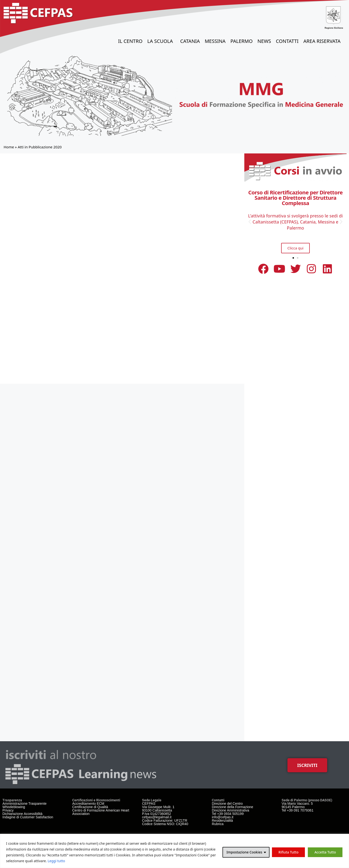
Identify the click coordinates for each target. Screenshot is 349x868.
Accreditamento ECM (88, 804)
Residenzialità (222, 820)
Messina (215, 41)
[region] (174, 851)
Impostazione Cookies (244, 852)
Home (9, 147)
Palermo (242, 41)
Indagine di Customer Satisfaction (28, 817)
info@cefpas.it (223, 817)
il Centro (130, 41)
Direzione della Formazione (232, 807)
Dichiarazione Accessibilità (22, 814)
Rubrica (218, 824)
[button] (250, 221)
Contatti (287, 41)
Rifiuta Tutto (288, 852)
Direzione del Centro (227, 804)
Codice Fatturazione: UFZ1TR (165, 820)
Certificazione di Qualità (90, 807)
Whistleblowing (14, 807)
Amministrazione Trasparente (24, 804)
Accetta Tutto (325, 852)
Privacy (8, 810)
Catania (190, 41)
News (264, 41)
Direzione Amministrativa (230, 810)
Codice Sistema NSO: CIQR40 (165, 824)
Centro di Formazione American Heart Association (101, 812)
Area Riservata (323, 41)
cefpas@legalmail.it (157, 817)
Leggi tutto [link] (56, 861)
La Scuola (161, 41)
